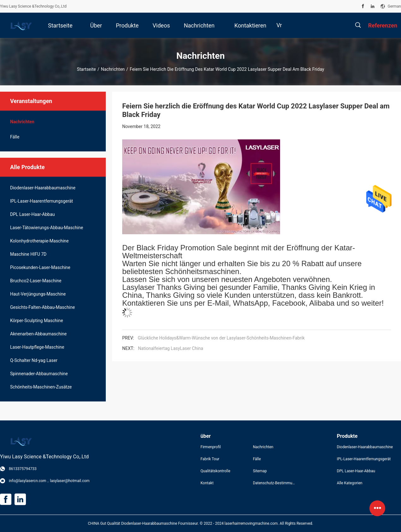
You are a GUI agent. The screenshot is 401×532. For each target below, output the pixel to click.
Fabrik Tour (210, 459)
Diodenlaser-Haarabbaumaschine (43, 188)
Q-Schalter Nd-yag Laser (34, 360)
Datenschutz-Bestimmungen (274, 483)
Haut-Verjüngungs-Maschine (38, 294)
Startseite (86, 69)
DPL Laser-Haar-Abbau (32, 214)
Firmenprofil (211, 447)
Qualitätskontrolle (215, 471)
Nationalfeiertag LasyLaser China (171, 348)
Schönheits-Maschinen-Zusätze (41, 387)
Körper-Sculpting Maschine (37, 321)
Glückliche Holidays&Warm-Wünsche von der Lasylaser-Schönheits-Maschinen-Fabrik (221, 338)
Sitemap (260, 471)
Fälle (15, 137)
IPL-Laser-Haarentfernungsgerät (42, 201)
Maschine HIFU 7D (28, 254)
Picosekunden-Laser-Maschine (40, 267)
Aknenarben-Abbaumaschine (38, 334)
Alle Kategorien (350, 483)
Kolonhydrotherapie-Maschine (39, 241)
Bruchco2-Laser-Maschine (36, 281)
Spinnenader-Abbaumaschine (39, 374)
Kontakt (207, 483)
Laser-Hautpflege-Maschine (37, 347)
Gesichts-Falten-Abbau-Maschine (42, 307)
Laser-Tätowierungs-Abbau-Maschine (47, 228)
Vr (279, 25)
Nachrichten (113, 69)
